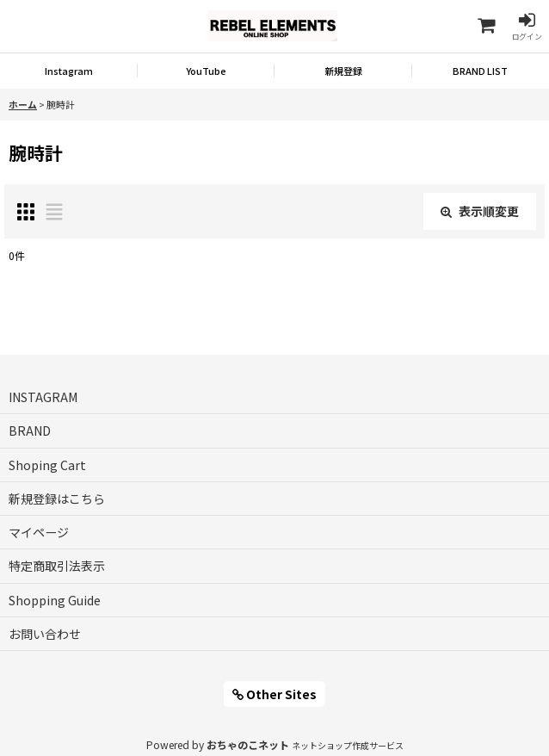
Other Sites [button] (274, 694)
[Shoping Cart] (485, 26)
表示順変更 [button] (480, 211)
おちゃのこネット (248, 744)
